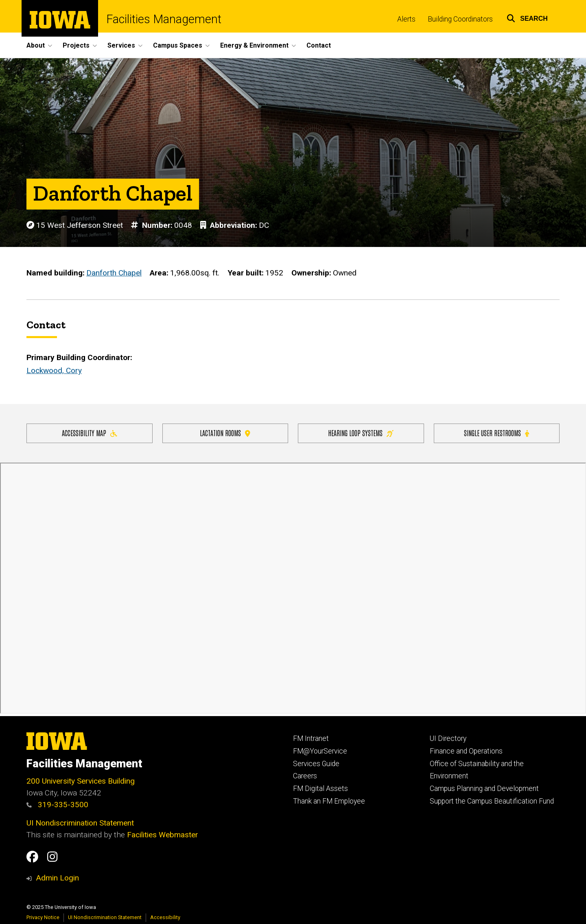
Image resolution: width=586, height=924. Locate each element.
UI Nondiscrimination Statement (80, 823)
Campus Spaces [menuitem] (178, 45)
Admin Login (57, 878)
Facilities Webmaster (163, 835)
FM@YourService (320, 751)
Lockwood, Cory (54, 371)
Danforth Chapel (114, 273)
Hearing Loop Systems (361, 433)
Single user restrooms (496, 433)
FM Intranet (311, 738)
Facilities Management (164, 19)
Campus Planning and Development (484, 789)
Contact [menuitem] (319, 45)
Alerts (406, 19)
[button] (527, 17)
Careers (305, 776)
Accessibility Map (90, 433)
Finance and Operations (466, 751)
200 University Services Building (81, 781)
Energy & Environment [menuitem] (254, 45)
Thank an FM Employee (329, 801)
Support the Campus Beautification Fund (492, 801)
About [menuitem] (36, 45)
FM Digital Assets (320, 789)
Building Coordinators (460, 19)
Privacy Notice (43, 917)
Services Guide (316, 764)
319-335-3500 (57, 805)
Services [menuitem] (121, 45)
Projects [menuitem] (76, 45)
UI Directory (448, 738)
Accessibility (165, 917)
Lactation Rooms (225, 433)
